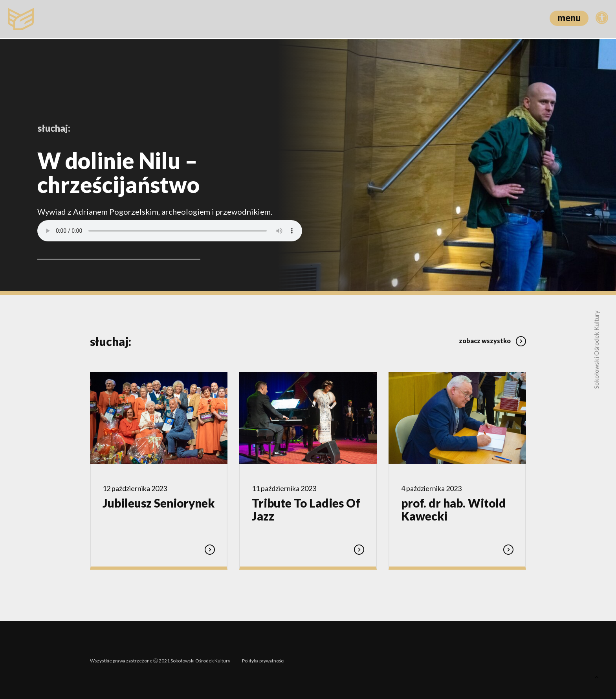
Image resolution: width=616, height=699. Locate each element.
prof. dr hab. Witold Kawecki (454, 510)
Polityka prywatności (263, 659)
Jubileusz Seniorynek (159, 503)
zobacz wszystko (492, 339)
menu (569, 17)
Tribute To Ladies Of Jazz (306, 510)
